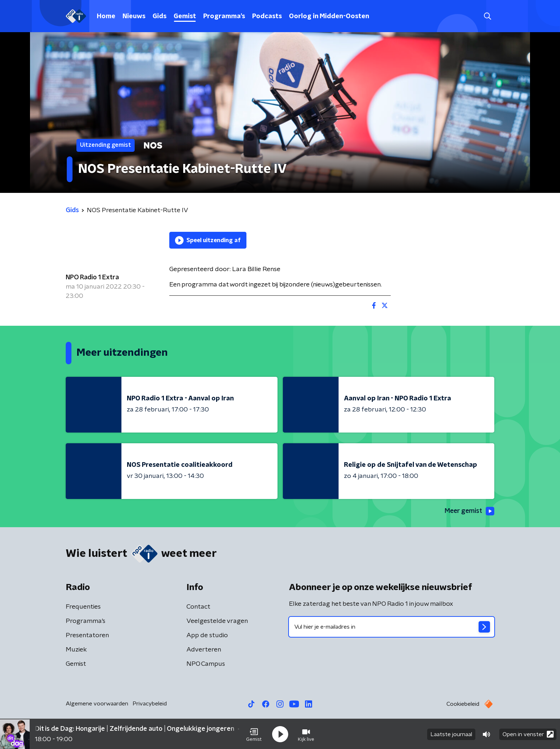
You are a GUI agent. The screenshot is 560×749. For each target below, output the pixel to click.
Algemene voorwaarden (97, 704)
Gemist (185, 16)
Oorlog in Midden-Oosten (329, 16)
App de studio (207, 635)
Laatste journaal (451, 734)
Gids (159, 16)
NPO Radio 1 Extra (92, 278)
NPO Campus (206, 664)
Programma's (224, 16)
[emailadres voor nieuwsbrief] (392, 627)
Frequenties (83, 607)
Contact (198, 607)
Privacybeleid (150, 704)
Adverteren (204, 650)
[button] (254, 734)
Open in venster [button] (528, 734)
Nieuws (134, 16)
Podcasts (267, 16)
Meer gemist (469, 511)
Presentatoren (87, 635)
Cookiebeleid (463, 704)
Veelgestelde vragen (217, 621)
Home (106, 16)
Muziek (76, 650)
